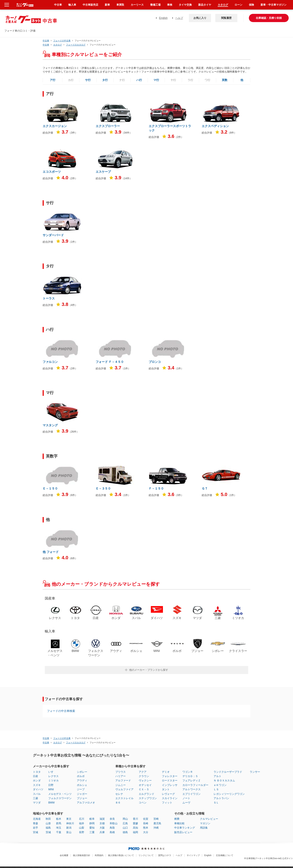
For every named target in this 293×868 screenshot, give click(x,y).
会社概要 (64, 855)
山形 (48, 823)
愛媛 (135, 823)
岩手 (35, 828)
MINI (51, 789)
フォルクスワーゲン (60, 798)
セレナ (119, 794)
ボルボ (81, 776)
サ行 (88, 80)
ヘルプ (179, 18)
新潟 (69, 828)
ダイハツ (38, 789)
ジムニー (121, 785)
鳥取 (112, 828)
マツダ (37, 803)
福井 (82, 823)
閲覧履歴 (226, 18)
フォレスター (170, 776)
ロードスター (170, 781)
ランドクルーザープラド (228, 772)
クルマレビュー (209, 819)
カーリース (137, 5)
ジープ (81, 789)
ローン (238, 5)
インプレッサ (170, 785)
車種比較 (179, 823)
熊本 (146, 828)
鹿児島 (157, 823)
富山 (69, 832)
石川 (82, 819)
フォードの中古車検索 (61, 711)
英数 (225, 80)
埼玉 (59, 828)
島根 (112, 832)
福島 (48, 828)
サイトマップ (193, 855)
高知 (135, 828)
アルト (217, 776)
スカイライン (170, 798)
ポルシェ (82, 785)
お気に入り (200, 18)
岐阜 (92, 819)
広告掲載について (225, 855)
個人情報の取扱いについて (121, 855)
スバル (37, 794)
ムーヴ (186, 803)
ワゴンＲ (188, 772)
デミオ (166, 772)
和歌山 (114, 823)
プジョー (82, 798)
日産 (35, 776)
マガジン (205, 823)
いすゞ (52, 772)
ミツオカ (53, 781)
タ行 (105, 80)
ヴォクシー (145, 781)
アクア (143, 772)
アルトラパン (221, 798)
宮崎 (156, 819)
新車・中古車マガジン (274, 5)
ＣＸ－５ (144, 789)
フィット (167, 803)
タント (166, 789)
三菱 (35, 798)
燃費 (177, 819)
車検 (170, 5)
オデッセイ (145, 785)
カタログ (223, 5)
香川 (135, 819)
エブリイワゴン (192, 794)
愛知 (92, 828)
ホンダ (37, 781)
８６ (118, 803)
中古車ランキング (185, 828)
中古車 (46, 41)
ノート (186, 798)
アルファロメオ (86, 803)
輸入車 (72, 5)
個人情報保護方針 (82, 855)
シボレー (82, 772)
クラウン (144, 776)
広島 (125, 823)
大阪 (102, 828)
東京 (69, 819)
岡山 (125, 819)
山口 (125, 828)
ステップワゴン (148, 798)
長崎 (146, 823)
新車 (107, 5)
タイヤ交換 (185, 5)
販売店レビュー (183, 832)
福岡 (135, 832)
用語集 (204, 828)
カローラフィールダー (195, 785)
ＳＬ (216, 803)
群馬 (59, 823)
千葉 (59, 832)
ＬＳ (216, 789)
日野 (51, 785)
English (163, 18)
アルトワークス (192, 789)
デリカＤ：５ (190, 776)
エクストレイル (124, 798)
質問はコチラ (165, 855)
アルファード (123, 781)
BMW (51, 803)
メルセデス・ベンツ (60, 794)
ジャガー (82, 794)
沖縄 (156, 828)
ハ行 (139, 80)
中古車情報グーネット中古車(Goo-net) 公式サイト (269, 858)
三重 (92, 832)
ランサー (255, 772)
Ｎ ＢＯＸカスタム (224, 781)
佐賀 (146, 819)
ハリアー (121, 776)
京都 (102, 823)
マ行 (156, 80)
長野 (82, 832)
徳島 (125, 832)
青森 (35, 823)
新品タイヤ (205, 5)
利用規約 (99, 855)
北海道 (37, 819)
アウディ (82, 781)
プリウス (121, 772)
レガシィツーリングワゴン (229, 794)
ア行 (53, 80)
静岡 (92, 823)
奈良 (112, 819)
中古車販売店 (90, 5)
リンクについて (146, 855)
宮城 (35, 832)
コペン (143, 803)
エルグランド (146, 794)
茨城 (48, 832)
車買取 (120, 5)
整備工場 (155, 5)
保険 (251, 5)
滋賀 (102, 819)
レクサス (53, 776)
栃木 (59, 819)
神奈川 (70, 823)
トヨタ (37, 772)
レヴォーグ (168, 794)
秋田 (48, 819)
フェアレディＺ (192, 781)
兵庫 (102, 832)
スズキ (37, 785)
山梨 (82, 828)
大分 (146, 832)
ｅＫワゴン (220, 785)
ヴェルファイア (124, 789)
